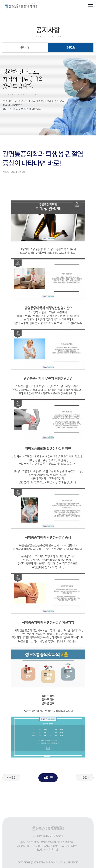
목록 (48, 778)
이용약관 (58, 836)
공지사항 (25, 48)
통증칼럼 (71, 48)
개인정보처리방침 (42, 836)
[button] (91, 6)
